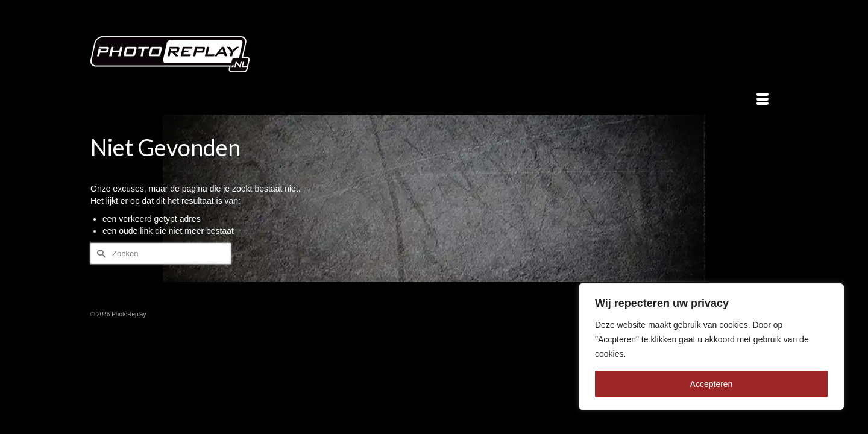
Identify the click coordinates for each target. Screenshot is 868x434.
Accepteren (712, 384)
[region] (711, 347)
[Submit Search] (99, 253)
